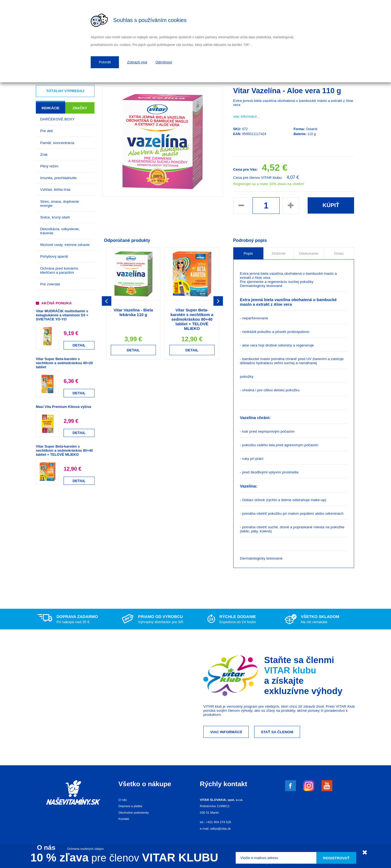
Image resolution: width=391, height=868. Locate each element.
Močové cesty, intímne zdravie (65, 245)
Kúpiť (331, 205)
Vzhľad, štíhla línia (55, 190)
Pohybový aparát (54, 256)
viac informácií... (247, 116)
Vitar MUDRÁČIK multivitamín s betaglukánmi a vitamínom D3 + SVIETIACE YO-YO (62, 315)
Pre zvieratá (50, 284)
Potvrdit (105, 62)
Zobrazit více (137, 62)
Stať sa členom (277, 732)
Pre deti (47, 131)
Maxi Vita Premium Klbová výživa (63, 407)
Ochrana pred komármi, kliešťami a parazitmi (60, 270)
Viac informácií (226, 732)
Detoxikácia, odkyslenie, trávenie (60, 231)
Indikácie (51, 108)
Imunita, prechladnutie (58, 178)
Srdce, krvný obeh (55, 217)
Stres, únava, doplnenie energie (60, 204)
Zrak (44, 154)
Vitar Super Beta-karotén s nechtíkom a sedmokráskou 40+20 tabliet (64, 363)
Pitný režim (49, 166)
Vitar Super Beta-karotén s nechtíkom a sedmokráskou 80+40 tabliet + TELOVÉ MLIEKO (64, 450)
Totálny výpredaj (65, 91)
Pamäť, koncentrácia (57, 143)
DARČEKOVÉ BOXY (57, 119)
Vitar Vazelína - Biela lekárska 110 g (133, 312)
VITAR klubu (290, 670)
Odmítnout (164, 62)
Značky (80, 108)
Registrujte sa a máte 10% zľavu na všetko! (269, 184)
